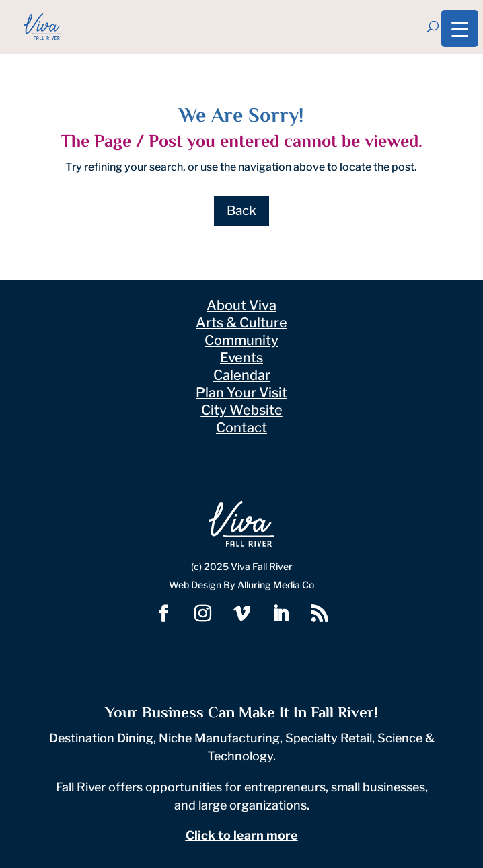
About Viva (241, 305)
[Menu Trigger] (460, 29)
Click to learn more (242, 835)
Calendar (242, 375)
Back (241, 211)
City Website (242, 410)
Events (241, 358)
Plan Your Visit (241, 393)
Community (241, 340)
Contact (241, 428)
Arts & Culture (241, 323)
